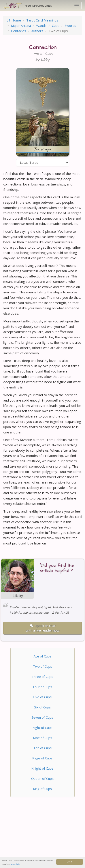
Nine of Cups (42, 738)
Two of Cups (42, 666)
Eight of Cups (42, 728)
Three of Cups (42, 677)
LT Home (14, 20)
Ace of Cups (42, 656)
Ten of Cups (42, 748)
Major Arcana (21, 25)
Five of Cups (42, 697)
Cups (56, 25)
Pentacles (19, 31)
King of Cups (42, 789)
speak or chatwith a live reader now (43, 628)
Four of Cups (42, 687)
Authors (37, 31)
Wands (41, 25)
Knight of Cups (42, 768)
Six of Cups (42, 707)
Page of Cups (42, 758)
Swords (70, 25)
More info (15, 865)
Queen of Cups (42, 778)
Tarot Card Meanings (42, 20)
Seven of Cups (42, 717)
